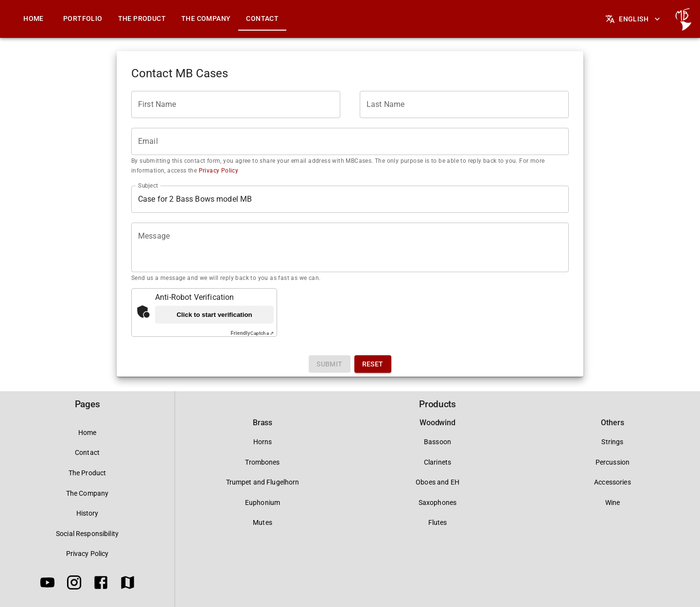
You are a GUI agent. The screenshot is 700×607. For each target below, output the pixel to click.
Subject (148, 185)
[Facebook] (101, 584)
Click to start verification (214, 315)
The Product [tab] (142, 18)
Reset (373, 364)
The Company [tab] (206, 18)
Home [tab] (34, 18)
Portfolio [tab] (83, 18)
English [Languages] (634, 19)
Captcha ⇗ (252, 333)
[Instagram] (74, 584)
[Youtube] (47, 584)
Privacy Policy (218, 171)
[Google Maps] (128, 584)
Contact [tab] (262, 18)
